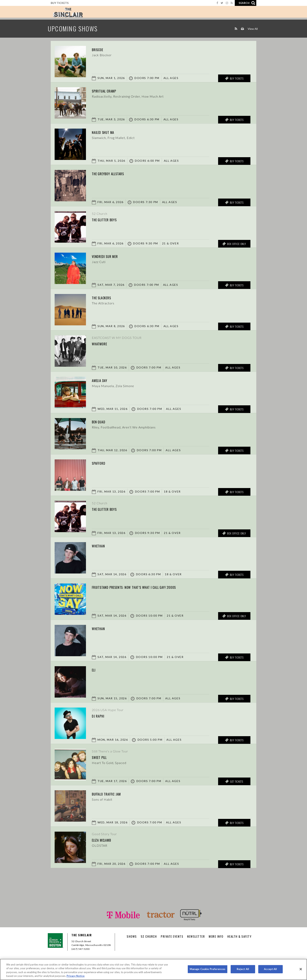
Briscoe (100, 49)
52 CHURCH (149, 936)
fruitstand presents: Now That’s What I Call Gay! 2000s (149, 587)
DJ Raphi (100, 716)
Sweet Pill (102, 757)
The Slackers (105, 297)
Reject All (243, 969)
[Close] (301, 969)
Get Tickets (234, 781)
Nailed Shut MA (107, 132)
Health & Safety (239, 936)
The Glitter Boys (109, 219)
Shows (132, 936)
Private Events (172, 936)
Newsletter (196, 936)
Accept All (270, 969)
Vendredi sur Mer (110, 256)
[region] (153, 969)
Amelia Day (103, 380)
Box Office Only (234, 244)
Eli (94, 670)
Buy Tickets (60, 3)
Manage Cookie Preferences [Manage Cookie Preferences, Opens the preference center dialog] (208, 969)
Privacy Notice (76, 976)
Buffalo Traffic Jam (112, 794)
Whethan (101, 545)
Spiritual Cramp (109, 91)
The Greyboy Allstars (114, 173)
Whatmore (102, 343)
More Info (216, 936)
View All (253, 29)
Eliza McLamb (106, 840)
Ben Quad (101, 421)
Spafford (101, 463)
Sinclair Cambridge (68, 13)
